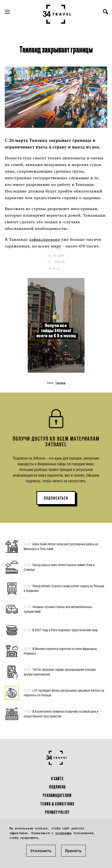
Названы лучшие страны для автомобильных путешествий (58, 609)
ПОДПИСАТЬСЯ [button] (56, 498)
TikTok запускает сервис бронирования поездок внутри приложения (60, 672)
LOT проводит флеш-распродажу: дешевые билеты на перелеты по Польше (64, 693)
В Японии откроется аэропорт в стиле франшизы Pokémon (60, 651)
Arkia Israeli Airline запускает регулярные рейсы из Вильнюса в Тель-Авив (61, 546)
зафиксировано (44, 239)
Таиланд (60, 383)
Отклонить (41, 851)
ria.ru (60, 262)
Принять (73, 851)
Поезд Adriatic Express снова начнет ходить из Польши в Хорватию (64, 588)
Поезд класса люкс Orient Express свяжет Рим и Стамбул (59, 567)
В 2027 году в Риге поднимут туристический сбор (61, 630)
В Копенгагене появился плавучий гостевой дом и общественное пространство (61, 714)
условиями (63, 833)
